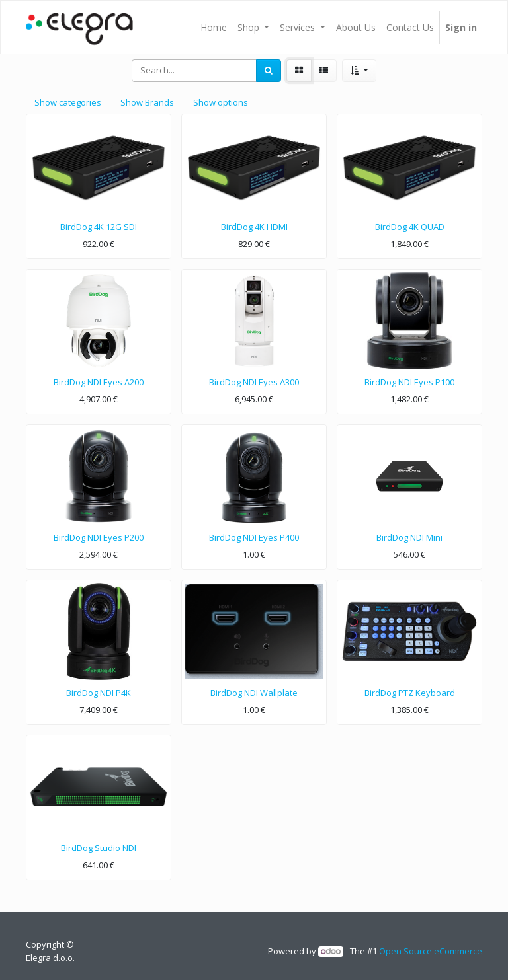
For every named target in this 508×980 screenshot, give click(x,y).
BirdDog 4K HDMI (254, 227)
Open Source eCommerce (431, 951)
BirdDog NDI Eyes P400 (254, 537)
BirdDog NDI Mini (409, 537)
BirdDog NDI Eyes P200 (99, 537)
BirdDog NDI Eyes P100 (409, 382)
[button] (359, 71)
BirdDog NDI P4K (99, 693)
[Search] (269, 71)
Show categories (68, 102)
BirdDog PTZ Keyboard (410, 693)
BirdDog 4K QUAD (410, 227)
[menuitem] (214, 27)
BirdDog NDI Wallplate (254, 693)
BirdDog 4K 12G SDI (99, 227)
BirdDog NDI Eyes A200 (99, 382)
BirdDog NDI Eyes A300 (254, 382)
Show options (221, 102)
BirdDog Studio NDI (99, 848)
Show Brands (147, 102)
